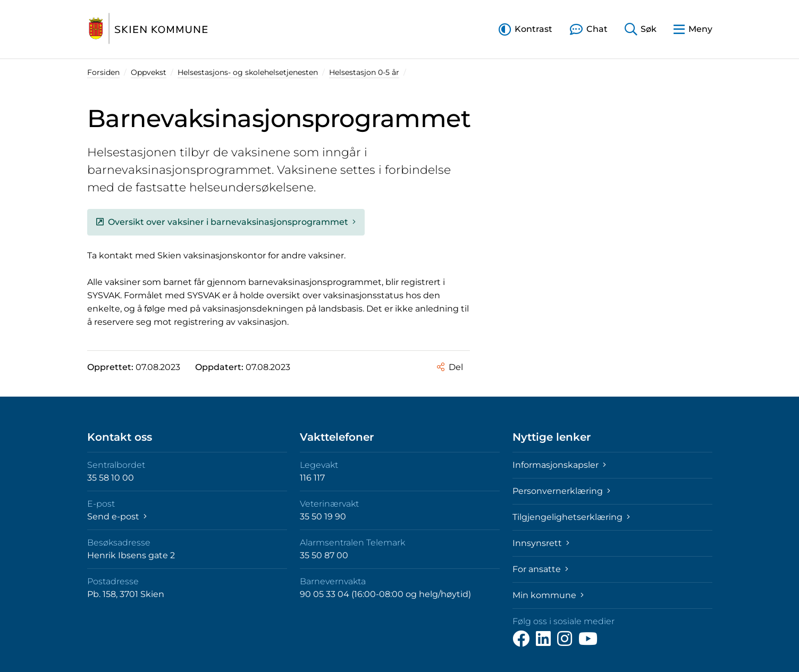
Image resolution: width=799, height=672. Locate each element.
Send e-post (117, 516)
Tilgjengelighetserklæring (571, 517)
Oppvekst (149, 72)
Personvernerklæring (561, 491)
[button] (525, 29)
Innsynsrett (541, 543)
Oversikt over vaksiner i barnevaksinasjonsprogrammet (226, 222)
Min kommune (548, 595)
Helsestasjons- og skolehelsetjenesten (248, 72)
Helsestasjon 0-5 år (364, 72)
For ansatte (540, 569)
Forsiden (103, 72)
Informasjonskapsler (559, 465)
